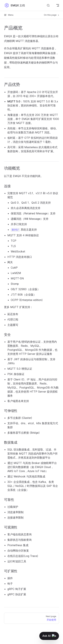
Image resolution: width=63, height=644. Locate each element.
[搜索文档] (48, 5)
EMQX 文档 (14, 5)
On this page (52, 15)
